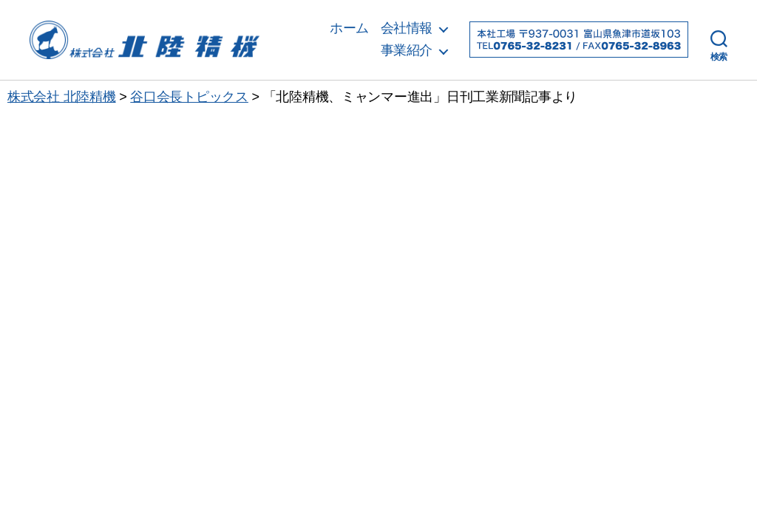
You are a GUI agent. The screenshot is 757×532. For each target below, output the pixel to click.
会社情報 (407, 28)
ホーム (349, 28)
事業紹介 (407, 50)
